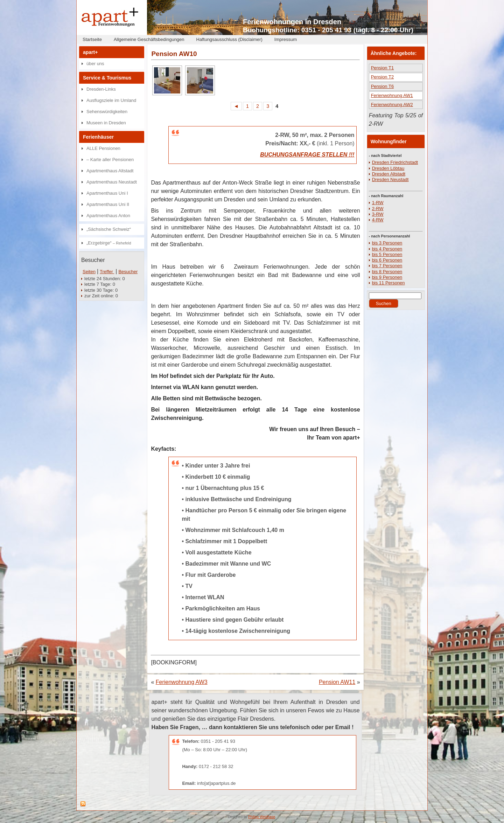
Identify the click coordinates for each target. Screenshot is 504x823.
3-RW (378, 214)
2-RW (378, 209)
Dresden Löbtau (388, 168)
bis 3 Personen (387, 243)
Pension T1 (383, 68)
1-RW (378, 203)
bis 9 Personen (387, 277)
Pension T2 (383, 77)
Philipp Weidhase (262, 817)
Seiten (89, 272)
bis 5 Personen (387, 254)
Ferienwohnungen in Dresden (292, 22)
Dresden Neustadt (390, 179)
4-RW (378, 220)
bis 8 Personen (387, 272)
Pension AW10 (174, 54)
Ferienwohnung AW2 (392, 105)
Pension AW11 (337, 682)
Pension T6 (383, 86)
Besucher (128, 272)
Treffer (107, 272)
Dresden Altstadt (389, 174)
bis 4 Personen (387, 249)
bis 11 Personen (388, 283)
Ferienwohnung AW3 (182, 682)
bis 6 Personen (387, 260)
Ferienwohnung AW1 (392, 95)
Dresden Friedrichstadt (395, 162)
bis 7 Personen (387, 266)
